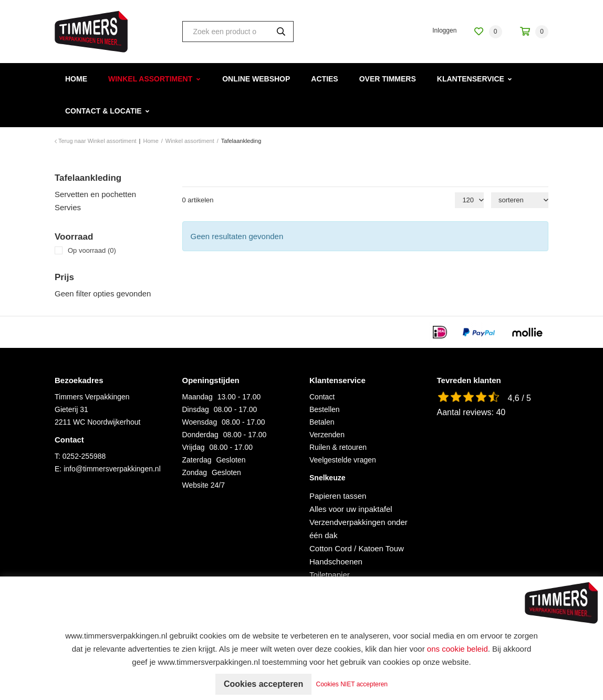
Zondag (195, 472)
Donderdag (200, 435)
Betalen (322, 422)
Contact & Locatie (103, 111)
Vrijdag (194, 447)
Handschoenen (336, 562)
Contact (322, 397)
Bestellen (325, 409)
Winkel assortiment (150, 79)
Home (76, 79)
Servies (68, 207)
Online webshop (256, 79)
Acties (324, 79)
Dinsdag (196, 409)
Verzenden (327, 435)
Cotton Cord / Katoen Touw (357, 548)
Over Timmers (388, 79)
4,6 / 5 (519, 398)
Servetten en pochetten (95, 194)
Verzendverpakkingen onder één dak (358, 529)
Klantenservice (471, 79)
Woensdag (200, 422)
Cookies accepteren (263, 684)
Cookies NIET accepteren (352, 684)
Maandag (197, 397)
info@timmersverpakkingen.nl (112, 469)
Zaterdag (197, 460)
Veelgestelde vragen (343, 460)
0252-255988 (84, 456)
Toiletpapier (330, 575)
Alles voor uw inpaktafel (351, 509)
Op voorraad (92, 250)
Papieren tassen (338, 496)
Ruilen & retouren (338, 447)
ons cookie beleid (458, 649)
